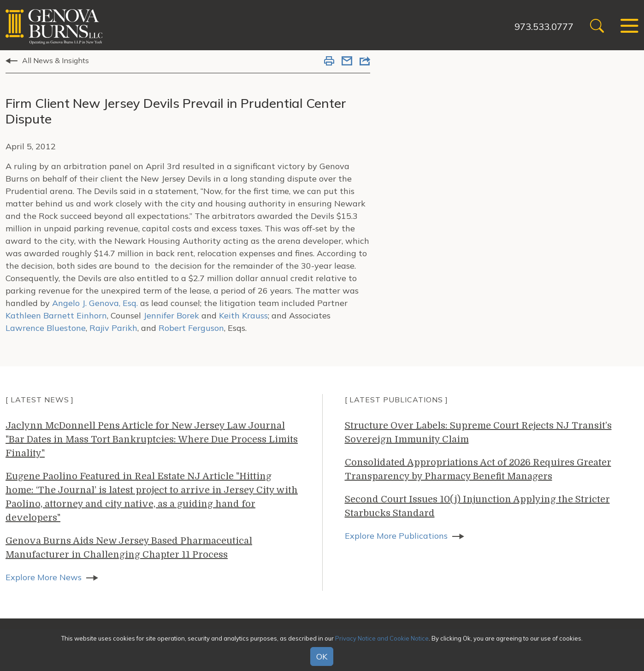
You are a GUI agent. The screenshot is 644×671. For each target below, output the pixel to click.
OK (322, 656)
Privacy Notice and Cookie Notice (382, 638)
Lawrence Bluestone (46, 328)
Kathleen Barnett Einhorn (56, 315)
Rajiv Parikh (113, 328)
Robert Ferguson (191, 328)
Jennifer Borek (171, 315)
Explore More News (44, 577)
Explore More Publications (396, 536)
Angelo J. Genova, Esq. (94, 303)
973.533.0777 (544, 26)
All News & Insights (56, 60)
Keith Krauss (243, 315)
